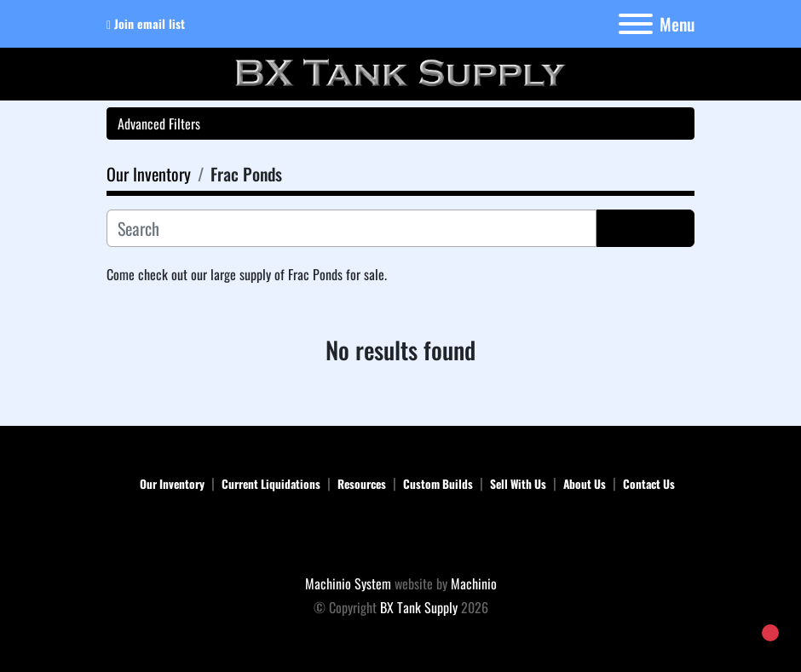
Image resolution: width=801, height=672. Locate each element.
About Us (585, 484)
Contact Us (649, 484)
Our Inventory (172, 484)
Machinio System (348, 583)
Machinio (474, 583)
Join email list (150, 23)
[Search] (352, 228)
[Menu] (636, 24)
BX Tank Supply (419, 607)
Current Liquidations (271, 484)
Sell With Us (518, 484)
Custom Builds (438, 484)
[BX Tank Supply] (401, 536)
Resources (362, 484)
